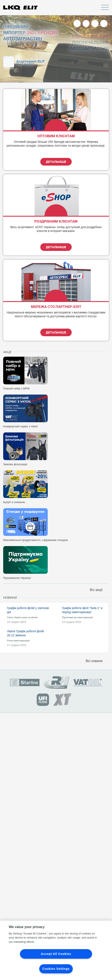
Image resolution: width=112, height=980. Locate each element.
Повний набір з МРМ (16, 388)
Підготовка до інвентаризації (77, 617)
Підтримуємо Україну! (17, 578)
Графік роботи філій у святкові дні (28, 610)
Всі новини (97, 661)
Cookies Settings (56, 969)
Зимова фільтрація (15, 464)
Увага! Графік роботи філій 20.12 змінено (25, 633)
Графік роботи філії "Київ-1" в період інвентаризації (82, 610)
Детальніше (56, 162)
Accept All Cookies (56, 954)
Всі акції (99, 590)
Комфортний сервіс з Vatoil (20, 426)
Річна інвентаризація (18, 641)
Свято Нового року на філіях (22, 617)
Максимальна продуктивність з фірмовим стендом (35, 540)
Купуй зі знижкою (14, 502)
